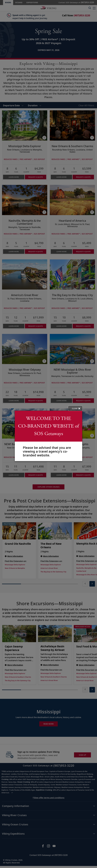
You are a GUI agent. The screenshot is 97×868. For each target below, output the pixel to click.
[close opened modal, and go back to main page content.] (75, 408)
